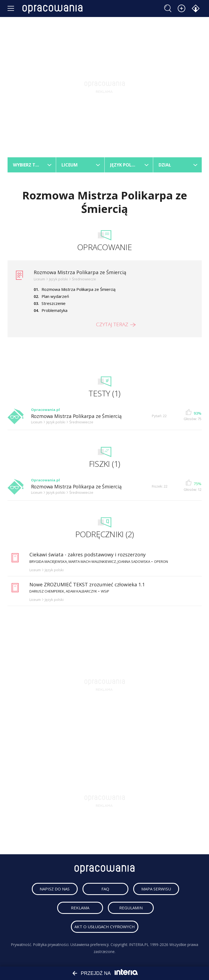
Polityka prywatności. (51, 945)
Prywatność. (21, 945)
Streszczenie (54, 303)
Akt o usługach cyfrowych (105, 927)
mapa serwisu (156, 889)
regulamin (131, 908)
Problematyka (54, 310)
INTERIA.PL (139, 945)
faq (105, 889)
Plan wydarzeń (55, 296)
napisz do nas (55, 889)
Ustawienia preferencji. (90, 945)
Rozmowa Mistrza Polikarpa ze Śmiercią (80, 272)
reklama (80, 908)
